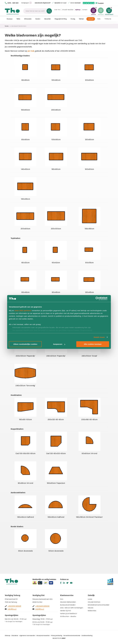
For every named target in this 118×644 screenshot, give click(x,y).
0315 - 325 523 (12, 3)
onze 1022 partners (23, 311)
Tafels (18, 20)
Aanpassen (59, 344)
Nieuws (91, 608)
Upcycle (91, 20)
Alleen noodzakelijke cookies (25, 344)
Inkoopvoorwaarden (43, 636)
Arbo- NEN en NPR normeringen (72, 608)
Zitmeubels (28, 20)
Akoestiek (47, 20)
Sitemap (8, 636)
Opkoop (78, 12)
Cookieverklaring (87, 636)
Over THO (57, 12)
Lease (90, 599)
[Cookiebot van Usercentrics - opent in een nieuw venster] (99, 298)
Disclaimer (15, 636)
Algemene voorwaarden (27, 636)
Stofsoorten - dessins (68, 616)
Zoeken (49, 12)
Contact (85, 12)
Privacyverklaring (56, 636)
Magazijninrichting (61, 20)
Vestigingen (25, 3)
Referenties (92, 611)
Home (7, 26)
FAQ (62, 599)
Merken (82, 20)
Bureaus (10, 20)
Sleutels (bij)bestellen (68, 602)
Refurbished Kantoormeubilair (99, 605)
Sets (99, 20)
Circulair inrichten (94, 602)
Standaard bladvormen (19, 26)
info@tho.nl (11, 609)
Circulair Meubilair (68, 12)
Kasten (38, 20)
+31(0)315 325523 (13, 606)
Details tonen (99, 337)
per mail (31, 51)
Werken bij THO (66, 611)
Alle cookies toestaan (93, 344)
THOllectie (108, 20)
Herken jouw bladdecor (69, 614)
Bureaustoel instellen (68, 605)
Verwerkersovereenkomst (72, 636)
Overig (73, 20)
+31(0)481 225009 (41, 606)
